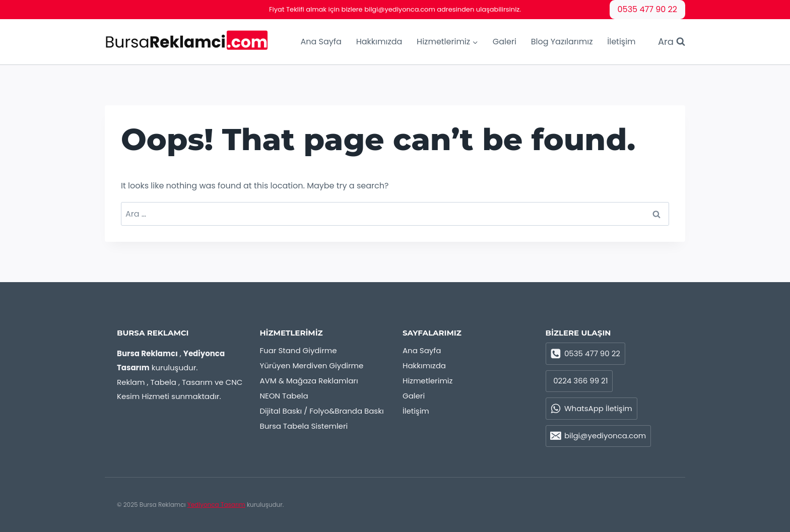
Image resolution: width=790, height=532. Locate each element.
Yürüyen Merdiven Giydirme (312, 365)
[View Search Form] (667, 42)
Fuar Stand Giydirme (299, 350)
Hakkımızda (379, 42)
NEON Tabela (284, 396)
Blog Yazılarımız (562, 42)
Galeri (505, 42)
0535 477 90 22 (647, 9)
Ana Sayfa (321, 42)
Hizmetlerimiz (427, 381)
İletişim (621, 42)
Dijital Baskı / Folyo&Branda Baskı (322, 411)
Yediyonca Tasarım (216, 505)
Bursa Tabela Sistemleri (304, 426)
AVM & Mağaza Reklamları (309, 381)
